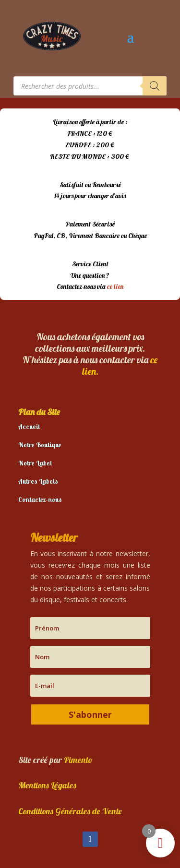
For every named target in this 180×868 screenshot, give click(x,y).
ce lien (115, 286)
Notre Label (35, 463)
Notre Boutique (40, 445)
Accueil (29, 427)
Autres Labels (38, 481)
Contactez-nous (40, 499)
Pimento (78, 760)
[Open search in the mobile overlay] (90, 86)
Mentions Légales (47, 785)
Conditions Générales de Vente (70, 811)
